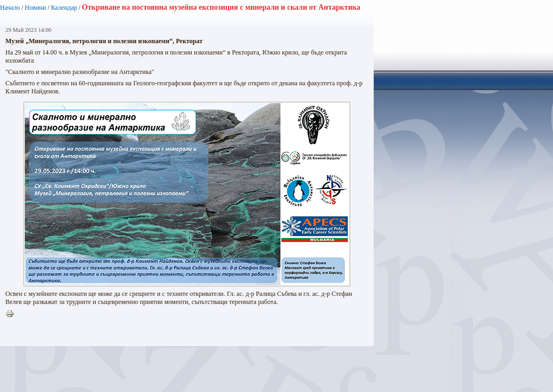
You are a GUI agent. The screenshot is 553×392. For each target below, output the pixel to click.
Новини (36, 8)
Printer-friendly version (12, 314)
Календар (64, 8)
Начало (10, 8)
